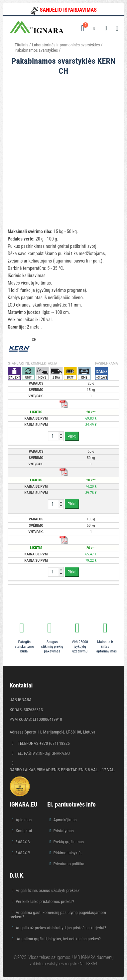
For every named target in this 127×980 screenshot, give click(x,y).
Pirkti (72, 436)
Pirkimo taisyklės (68, 853)
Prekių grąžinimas (68, 842)
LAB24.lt (23, 853)
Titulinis (21, 45)
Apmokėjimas (65, 820)
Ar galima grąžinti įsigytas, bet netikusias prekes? (58, 939)
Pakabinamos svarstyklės (36, 50)
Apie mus (24, 820)
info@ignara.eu (54, 753)
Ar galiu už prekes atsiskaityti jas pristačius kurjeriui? (61, 928)
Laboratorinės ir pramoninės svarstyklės (66, 45)
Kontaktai (24, 831)
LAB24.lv (23, 842)
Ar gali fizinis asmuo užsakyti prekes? (48, 890)
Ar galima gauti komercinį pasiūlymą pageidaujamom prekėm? (58, 915)
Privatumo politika (69, 864)
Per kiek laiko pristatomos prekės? (45, 901)
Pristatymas (63, 831)
